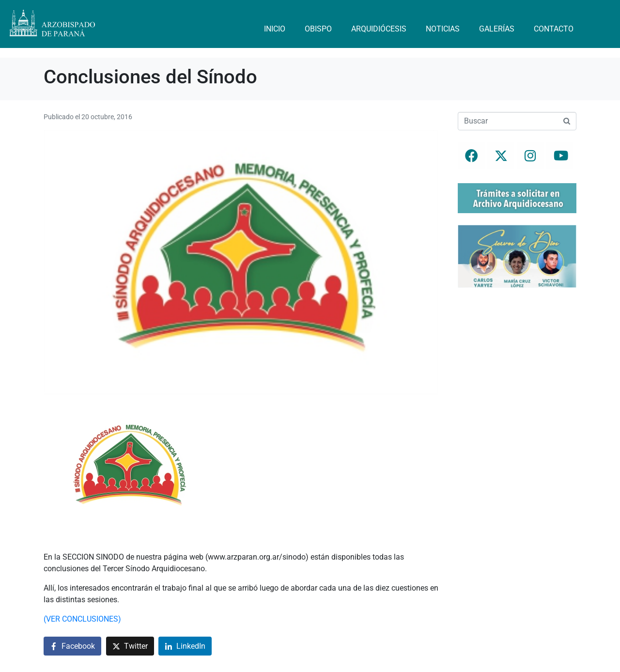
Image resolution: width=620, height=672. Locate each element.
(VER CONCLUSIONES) (82, 619)
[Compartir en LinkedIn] (185, 646)
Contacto (554, 29)
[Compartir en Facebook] (72, 646)
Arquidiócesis (379, 29)
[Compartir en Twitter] (130, 646)
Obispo (318, 29)
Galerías (497, 29)
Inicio (275, 29)
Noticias (443, 29)
